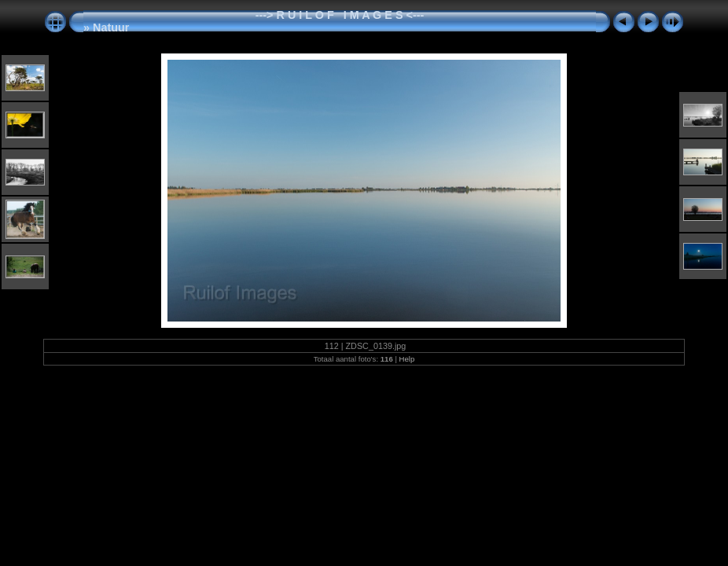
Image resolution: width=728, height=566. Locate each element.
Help (407, 359)
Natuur (111, 28)
